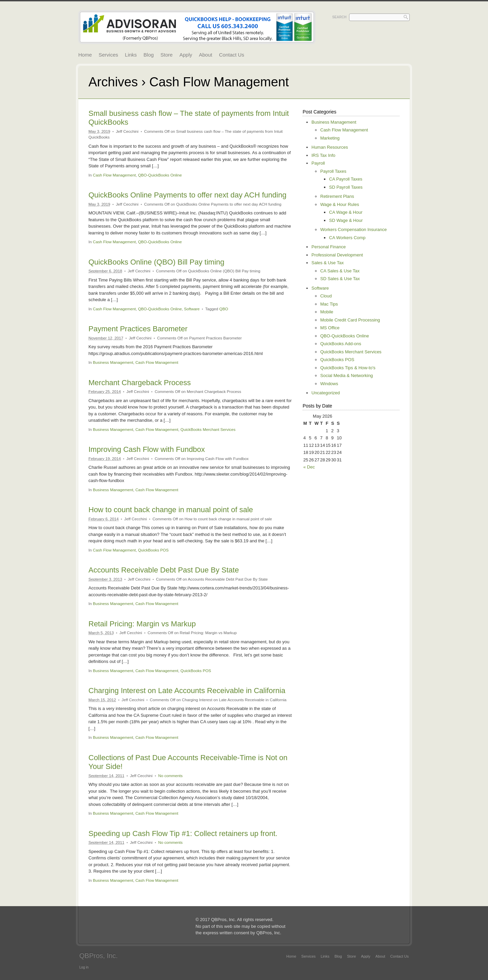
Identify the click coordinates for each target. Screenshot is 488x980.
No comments (170, 776)
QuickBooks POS (153, 550)
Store (167, 55)
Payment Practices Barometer (138, 329)
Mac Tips (329, 304)
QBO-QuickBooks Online (160, 175)
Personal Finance (329, 247)
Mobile (327, 312)
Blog (149, 55)
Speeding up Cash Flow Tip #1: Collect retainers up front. (183, 833)
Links (131, 55)
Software (192, 309)
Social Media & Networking (347, 376)
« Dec (309, 467)
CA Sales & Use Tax (340, 271)
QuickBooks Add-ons (341, 344)
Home (85, 55)
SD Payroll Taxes (346, 187)
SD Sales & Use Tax (340, 279)
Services (108, 55)
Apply (186, 55)
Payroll (318, 163)
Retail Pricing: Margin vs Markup (142, 624)
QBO (224, 309)
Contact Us (231, 55)
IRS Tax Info (323, 155)
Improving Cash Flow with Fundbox (147, 449)
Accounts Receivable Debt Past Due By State (164, 570)
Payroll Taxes (333, 171)
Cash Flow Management (114, 175)
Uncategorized (326, 393)
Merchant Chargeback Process (140, 383)
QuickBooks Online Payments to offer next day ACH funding (187, 195)
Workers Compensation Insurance (353, 230)
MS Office (330, 328)
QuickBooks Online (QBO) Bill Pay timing (156, 262)
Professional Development (337, 255)
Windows (329, 384)
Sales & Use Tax (328, 263)
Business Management (113, 362)
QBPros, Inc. (98, 956)
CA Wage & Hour (346, 212)
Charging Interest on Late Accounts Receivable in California (187, 691)
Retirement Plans (337, 196)
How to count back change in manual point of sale (171, 510)
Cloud (326, 296)
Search (339, 17)
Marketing (330, 138)
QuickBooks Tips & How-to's (348, 368)
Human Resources (330, 147)
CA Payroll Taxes (346, 179)
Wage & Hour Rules (340, 204)
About (206, 55)
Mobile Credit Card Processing (350, 320)
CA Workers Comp (347, 238)
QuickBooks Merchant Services (208, 429)
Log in (84, 967)
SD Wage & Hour (346, 220)
